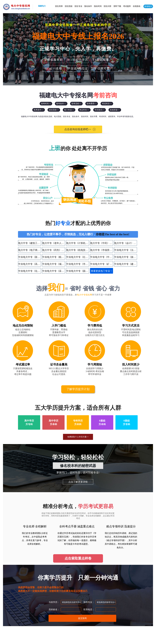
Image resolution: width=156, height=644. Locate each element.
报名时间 (98, 6)
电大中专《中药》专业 (102, 243)
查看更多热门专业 (100, 271)
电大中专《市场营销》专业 (102, 250)
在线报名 (137, 6)
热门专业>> (69, 110)
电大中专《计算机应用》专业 (78, 243)
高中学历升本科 (54, 422)
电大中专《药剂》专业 (54, 250)
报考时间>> (46, 104)
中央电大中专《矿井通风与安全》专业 (102, 264)
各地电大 (148, 6)
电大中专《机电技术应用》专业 (78, 250)
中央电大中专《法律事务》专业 (126, 250)
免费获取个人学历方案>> (78, 437)
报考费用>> (92, 104)
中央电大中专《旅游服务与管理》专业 (126, 257)
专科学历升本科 (78, 422)
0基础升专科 (127, 422)
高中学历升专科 (29, 422)
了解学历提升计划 (78, 389)
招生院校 (69, 6)
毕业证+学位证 (78, 68)
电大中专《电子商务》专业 (30, 250)
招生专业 (78, 6)
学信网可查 (102, 68)
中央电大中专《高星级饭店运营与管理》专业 (30, 264)
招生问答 (108, 6)
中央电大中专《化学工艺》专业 (30, 271)
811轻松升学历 (78, 60)
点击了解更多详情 (78, 482)
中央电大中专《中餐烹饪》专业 (102, 257)
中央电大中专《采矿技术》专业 (54, 271)
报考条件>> (61, 104)
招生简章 (59, 6)
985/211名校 (54, 68)
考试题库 (127, 6)
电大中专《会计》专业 (126, 243)
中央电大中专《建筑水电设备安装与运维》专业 (126, 264)
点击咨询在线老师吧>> (76, 129)
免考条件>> (39, 110)
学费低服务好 (54, 60)
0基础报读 (102, 60)
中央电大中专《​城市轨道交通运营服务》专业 (54, 264)
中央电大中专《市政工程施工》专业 (78, 264)
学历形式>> (99, 110)
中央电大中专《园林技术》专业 (78, 271)
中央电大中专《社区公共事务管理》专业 (78, 257)
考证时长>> (84, 110)
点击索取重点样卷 (78, 558)
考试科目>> (107, 104)
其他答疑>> (115, 110)
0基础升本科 (102, 422)
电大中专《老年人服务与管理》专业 (54, 243)
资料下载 (117, 6)
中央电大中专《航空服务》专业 (54, 257)
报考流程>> (76, 104)
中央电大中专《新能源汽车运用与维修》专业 (30, 257)
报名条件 (88, 6)
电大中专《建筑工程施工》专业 (30, 243)
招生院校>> (54, 110)
